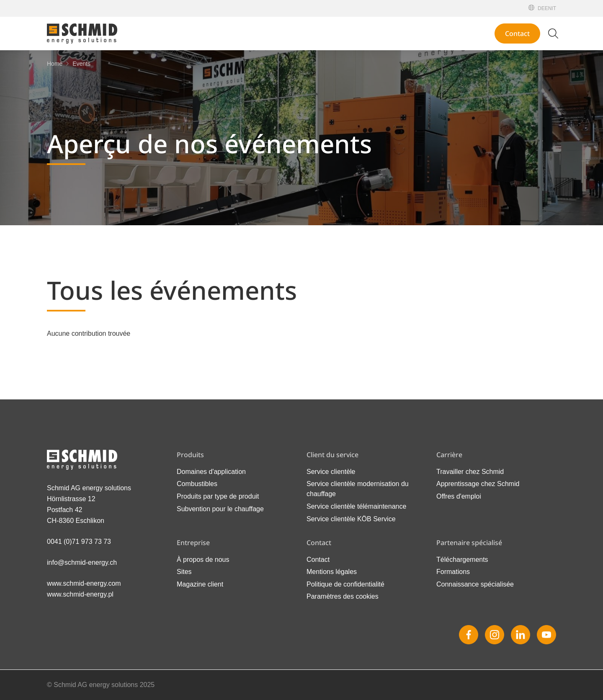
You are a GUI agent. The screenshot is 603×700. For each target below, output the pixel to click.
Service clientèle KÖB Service (351, 519)
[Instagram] (495, 635)
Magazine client (200, 584)
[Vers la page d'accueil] (82, 33)
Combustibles (197, 484)
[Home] (55, 64)
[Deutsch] (541, 8)
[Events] (81, 64)
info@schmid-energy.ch (82, 562)
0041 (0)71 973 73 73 (79, 542)
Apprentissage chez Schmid (478, 484)
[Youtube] (546, 635)
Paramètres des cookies (343, 596)
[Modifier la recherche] (553, 33)
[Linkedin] (521, 635)
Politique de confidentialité (345, 584)
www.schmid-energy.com (84, 583)
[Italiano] (554, 8)
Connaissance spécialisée (475, 584)
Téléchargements (462, 560)
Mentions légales (332, 572)
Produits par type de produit (218, 496)
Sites (184, 572)
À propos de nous (203, 560)
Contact (517, 33)
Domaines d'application (211, 472)
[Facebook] (469, 635)
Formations (453, 572)
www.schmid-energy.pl (80, 594)
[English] (548, 8)
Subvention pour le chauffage (220, 509)
